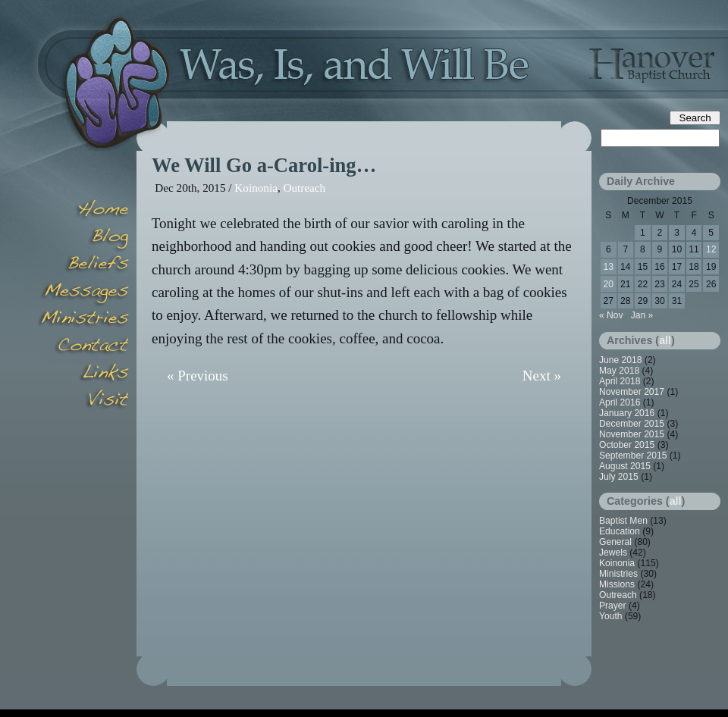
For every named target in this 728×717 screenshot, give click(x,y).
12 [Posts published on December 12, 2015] (711, 249)
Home (83, 211)
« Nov (611, 315)
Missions (617, 584)
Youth (611, 616)
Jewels (613, 553)
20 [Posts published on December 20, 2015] (609, 284)
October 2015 (627, 445)
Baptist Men (623, 521)
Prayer (613, 606)
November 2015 (632, 434)
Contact (83, 347)
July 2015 (619, 477)
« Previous (198, 376)
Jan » (642, 315)
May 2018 (619, 371)
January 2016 (627, 413)
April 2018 (620, 381)
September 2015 (633, 456)
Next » (542, 376)
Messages (83, 293)
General (615, 542)
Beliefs (83, 265)
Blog (83, 238)
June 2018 (621, 360)
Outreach (304, 188)
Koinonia (256, 188)
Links (83, 374)
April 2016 (620, 402)
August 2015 (625, 466)
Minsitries (83, 320)
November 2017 (632, 392)
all (665, 340)
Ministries (618, 574)
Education (620, 531)
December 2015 (632, 424)
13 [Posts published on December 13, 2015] (609, 267)
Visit (83, 402)
